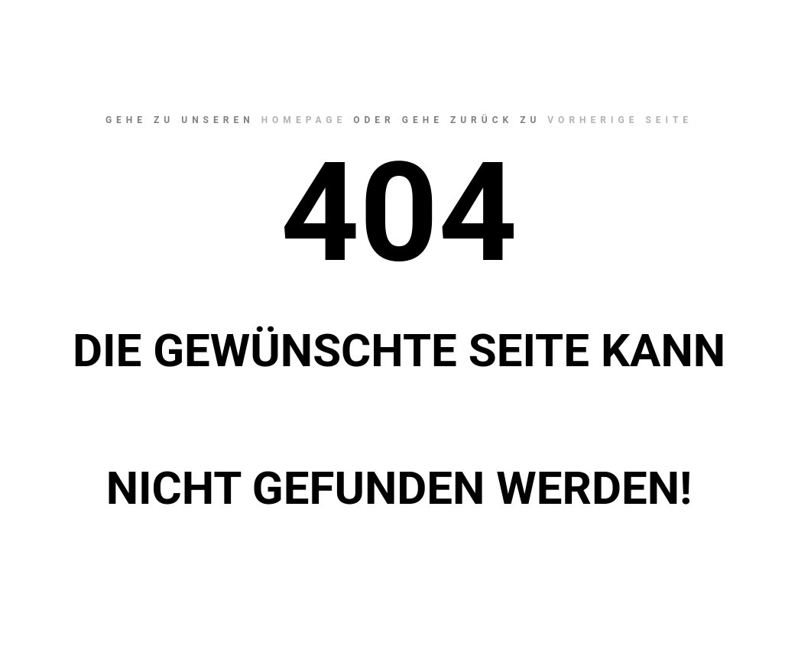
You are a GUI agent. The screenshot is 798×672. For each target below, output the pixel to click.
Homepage (304, 120)
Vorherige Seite (620, 120)
